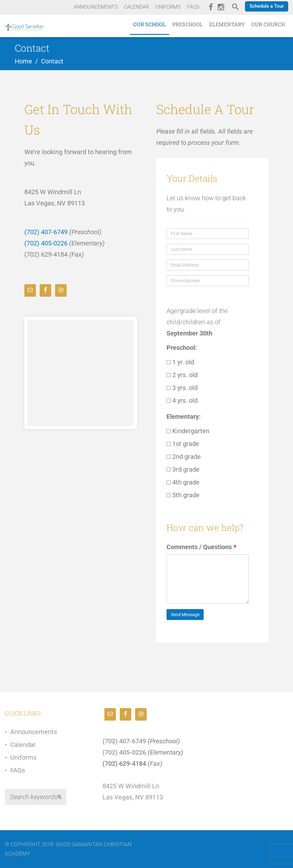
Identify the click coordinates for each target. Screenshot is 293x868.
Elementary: (184, 417)
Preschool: (182, 348)
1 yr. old (180, 362)
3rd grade (183, 469)
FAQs (18, 770)
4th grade (183, 482)
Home (23, 61)
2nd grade (184, 457)
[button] (267, 6)
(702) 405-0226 (46, 243)
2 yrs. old (182, 375)
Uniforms (23, 757)
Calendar (23, 745)
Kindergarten (188, 431)
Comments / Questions (201, 547)
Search (62, 797)
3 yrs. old (182, 388)
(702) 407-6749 (46, 232)
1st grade (183, 444)
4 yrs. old (182, 401)
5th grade (183, 495)
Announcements (34, 732)
